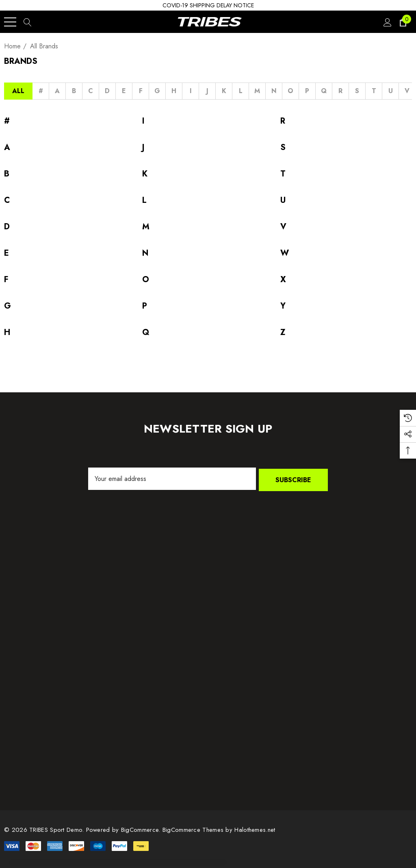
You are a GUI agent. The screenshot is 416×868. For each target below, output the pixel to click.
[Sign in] (387, 22)
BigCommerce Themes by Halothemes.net (219, 829)
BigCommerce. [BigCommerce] (142, 829)
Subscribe (293, 479)
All (18, 91)
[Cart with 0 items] (402, 22)
